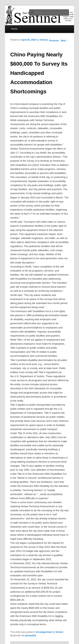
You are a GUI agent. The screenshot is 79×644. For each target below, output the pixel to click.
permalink (31, 636)
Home (14, 29)
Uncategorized (44, 632)
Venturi (44, 40)
